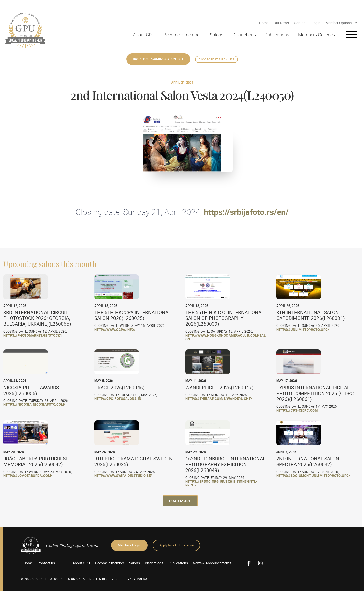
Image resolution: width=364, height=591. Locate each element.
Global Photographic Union (72, 545)
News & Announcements (212, 563)
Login (316, 23)
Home (264, 23)
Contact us (46, 563)
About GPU (144, 35)
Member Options (342, 23)
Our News (281, 23)
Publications (277, 35)
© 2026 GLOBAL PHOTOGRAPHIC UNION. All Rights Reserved (69, 579)
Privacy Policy (135, 579)
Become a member (182, 35)
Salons (217, 35)
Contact (300, 23)
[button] (180, 501)
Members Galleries (316, 35)
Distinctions (244, 35)
